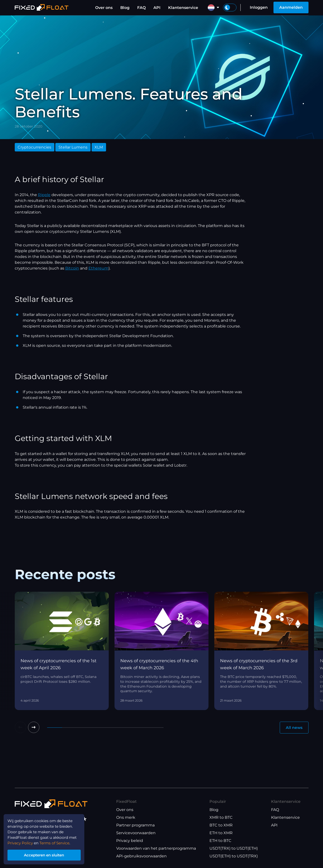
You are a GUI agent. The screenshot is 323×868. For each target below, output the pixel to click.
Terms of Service (57, 842)
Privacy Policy (21, 842)
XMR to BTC (221, 818)
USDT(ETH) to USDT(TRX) (234, 856)
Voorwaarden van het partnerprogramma (156, 849)
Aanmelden (291, 7)
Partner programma (135, 825)
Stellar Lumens (73, 147)
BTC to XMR (221, 825)
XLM (99, 147)
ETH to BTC (220, 841)
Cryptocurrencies (34, 147)
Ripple (44, 195)
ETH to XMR (221, 833)
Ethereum (98, 268)
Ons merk (126, 818)
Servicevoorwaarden (136, 833)
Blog (125, 8)
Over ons (104, 8)
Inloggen (259, 7)
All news (294, 728)
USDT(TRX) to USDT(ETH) (234, 849)
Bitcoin (72, 268)
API (157, 8)
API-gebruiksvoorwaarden (141, 856)
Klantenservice (183, 8)
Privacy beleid (130, 841)
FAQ (141, 8)
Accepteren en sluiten (46, 854)
